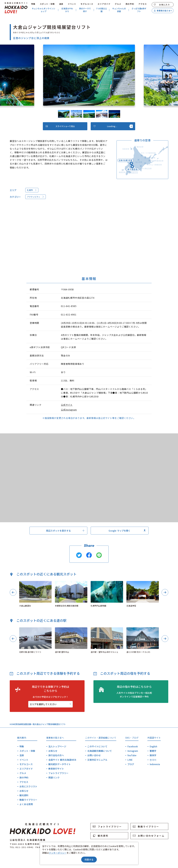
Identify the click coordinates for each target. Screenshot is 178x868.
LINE (130, 760)
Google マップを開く (127, 531)
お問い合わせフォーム (149, 836)
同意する (89, 860)
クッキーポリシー (58, 853)
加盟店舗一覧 (29, 724)
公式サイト (67, 405)
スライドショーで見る (60, 126)
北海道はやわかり (67, 10)
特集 (33, 4)
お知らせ (24, 791)
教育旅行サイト (56, 769)
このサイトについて (97, 746)
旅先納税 (19, 724)
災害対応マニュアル (97, 760)
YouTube (132, 755)
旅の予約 (130, 4)
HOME (13, 724)
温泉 (61, 4)
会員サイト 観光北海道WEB (62, 760)
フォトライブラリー (58, 773)
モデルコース (87, 4)
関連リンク (54, 777)
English (153, 746)
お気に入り (162, 5)
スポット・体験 (47, 4)
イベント (72, 4)
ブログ (131, 764)
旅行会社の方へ (56, 755)
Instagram (133, 751)
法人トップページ (57, 746)
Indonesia (155, 764)
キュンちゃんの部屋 (119, 10)
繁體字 (153, 751)
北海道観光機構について (100, 751)
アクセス (143, 4)
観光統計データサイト (60, 764)
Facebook (133, 746)
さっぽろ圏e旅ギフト (139, 10)
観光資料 (24, 795)
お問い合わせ (94, 755)
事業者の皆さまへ (163, 11)
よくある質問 (26, 804)
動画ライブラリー (28, 800)
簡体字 (153, 755)
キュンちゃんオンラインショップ (44, 10)
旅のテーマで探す (85, 10)
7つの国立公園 (102, 10)
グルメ (118, 4)
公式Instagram (69, 410)
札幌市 (32, 190)
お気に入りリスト (28, 786)
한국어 (153, 760)
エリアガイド (104, 4)
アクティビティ (36, 197)
